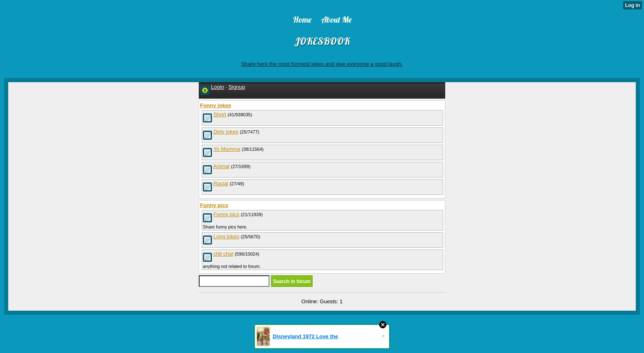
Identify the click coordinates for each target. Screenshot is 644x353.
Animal (221, 166)
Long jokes (227, 236)
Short (220, 114)
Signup (237, 87)
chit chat (223, 254)
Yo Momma (227, 149)
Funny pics (227, 214)
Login (218, 87)
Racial (221, 183)
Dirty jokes (226, 132)
